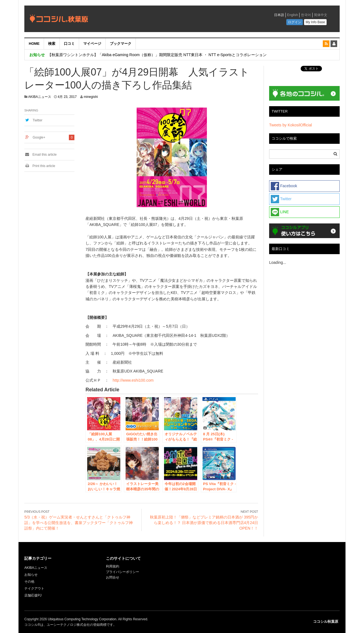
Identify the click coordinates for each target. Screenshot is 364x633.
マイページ (92, 44)
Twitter (37, 120)
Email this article (41, 155)
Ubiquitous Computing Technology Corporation (82, 619)
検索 (52, 44)
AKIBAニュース (40, 97)
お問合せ (113, 577)
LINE (280, 212)
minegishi (91, 97)
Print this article (40, 166)
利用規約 (113, 566)
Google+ (39, 137)
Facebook (284, 186)
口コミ (69, 44)
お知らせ (31, 575)
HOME (34, 44)
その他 (29, 582)
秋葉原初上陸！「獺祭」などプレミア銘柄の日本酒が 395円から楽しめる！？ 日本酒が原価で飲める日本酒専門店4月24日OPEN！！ (204, 523)
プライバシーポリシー (123, 572)
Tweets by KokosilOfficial (291, 125)
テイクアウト (34, 588)
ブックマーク (121, 44)
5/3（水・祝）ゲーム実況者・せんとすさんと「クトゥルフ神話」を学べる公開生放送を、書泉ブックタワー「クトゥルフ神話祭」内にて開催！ (79, 523)
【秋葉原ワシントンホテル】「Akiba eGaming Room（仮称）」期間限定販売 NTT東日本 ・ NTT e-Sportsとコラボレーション (157, 55)
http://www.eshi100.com (133, 380)
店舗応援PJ (33, 595)
